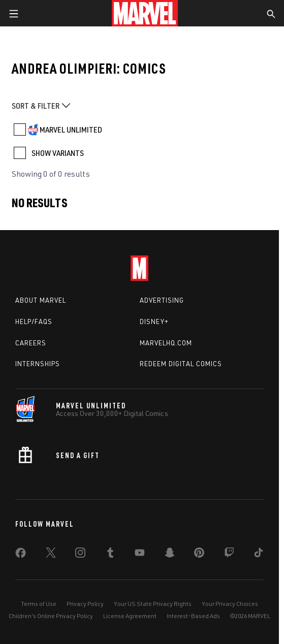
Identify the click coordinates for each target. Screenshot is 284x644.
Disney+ (154, 321)
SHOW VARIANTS (58, 153)
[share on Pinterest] (199, 555)
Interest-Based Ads (193, 616)
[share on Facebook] (21, 555)
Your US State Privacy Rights (153, 604)
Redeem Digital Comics (181, 364)
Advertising (162, 300)
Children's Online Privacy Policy (51, 616)
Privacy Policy (85, 604)
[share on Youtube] (140, 555)
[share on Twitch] (229, 555)
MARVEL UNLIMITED (71, 130)
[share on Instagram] (80, 555)
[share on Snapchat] (170, 555)
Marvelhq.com (166, 343)
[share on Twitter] (51, 555)
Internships (38, 364)
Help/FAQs (34, 321)
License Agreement (130, 616)
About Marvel (41, 300)
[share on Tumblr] (110, 555)
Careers (31, 343)
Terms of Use (39, 604)
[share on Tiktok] (259, 555)
